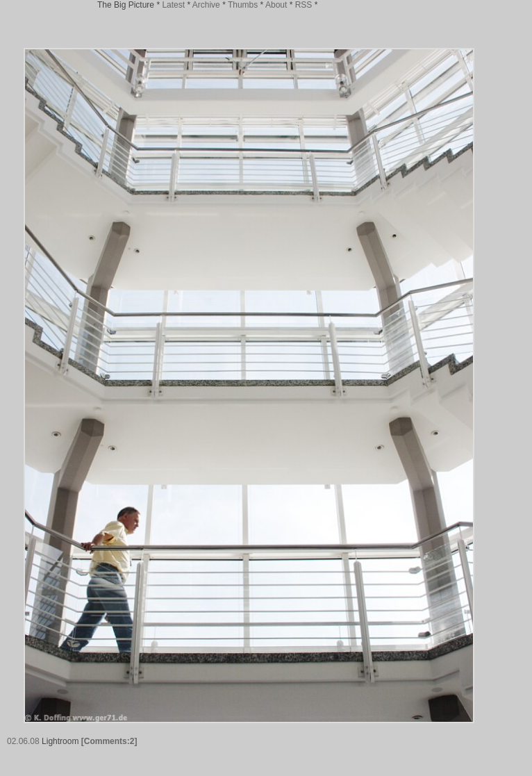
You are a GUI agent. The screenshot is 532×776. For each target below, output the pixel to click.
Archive (206, 5)
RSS (304, 5)
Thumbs (243, 5)
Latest (173, 5)
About (276, 5)
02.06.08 (23, 741)
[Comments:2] (109, 741)
